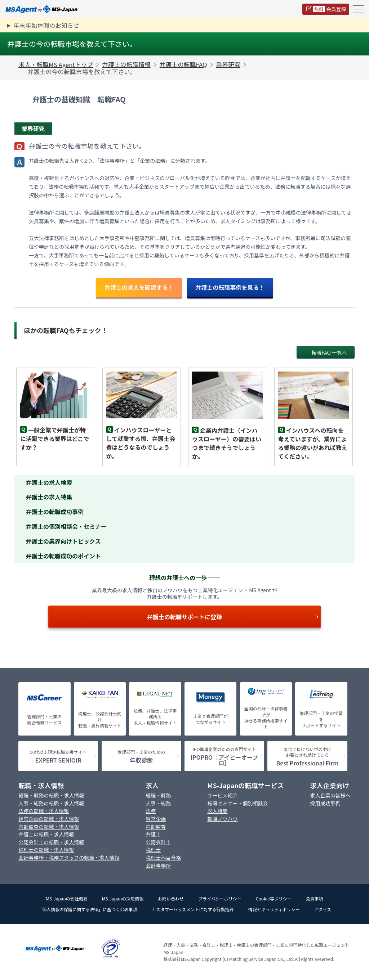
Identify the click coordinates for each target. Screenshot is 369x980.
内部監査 (156, 827)
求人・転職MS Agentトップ (56, 64)
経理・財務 (158, 795)
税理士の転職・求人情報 (46, 850)
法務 (151, 811)
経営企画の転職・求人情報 (49, 819)
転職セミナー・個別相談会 (238, 803)
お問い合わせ (171, 898)
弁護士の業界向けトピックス (63, 541)
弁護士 (153, 834)
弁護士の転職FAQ (183, 64)
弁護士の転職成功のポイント (63, 556)
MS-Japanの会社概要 (66, 898)
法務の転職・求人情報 (44, 811)
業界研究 (228, 64)
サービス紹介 (223, 795)
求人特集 (218, 811)
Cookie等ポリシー (274, 898)
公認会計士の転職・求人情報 (51, 842)
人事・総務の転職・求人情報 (51, 803)
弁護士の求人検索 (49, 482)
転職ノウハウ (223, 819)
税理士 (153, 850)
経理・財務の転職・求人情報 (51, 795)
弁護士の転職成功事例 (55, 512)
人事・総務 (158, 803)
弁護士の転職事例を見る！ (230, 287)
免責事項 (315, 898)
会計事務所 (158, 866)
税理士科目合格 (163, 858)
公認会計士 (158, 842)
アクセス (323, 909)
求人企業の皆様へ (330, 795)
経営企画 (156, 819)
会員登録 (329, 9)
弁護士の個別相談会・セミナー (66, 526)
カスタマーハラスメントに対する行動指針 (193, 909)
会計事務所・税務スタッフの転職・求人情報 (69, 858)
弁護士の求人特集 (49, 497)
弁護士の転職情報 (126, 64)
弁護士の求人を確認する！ (139, 287)
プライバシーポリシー (220, 898)
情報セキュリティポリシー (274, 909)
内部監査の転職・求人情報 (49, 827)
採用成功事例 (325, 803)
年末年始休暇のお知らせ (46, 25)
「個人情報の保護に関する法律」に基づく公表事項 (88, 909)
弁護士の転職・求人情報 (46, 834)
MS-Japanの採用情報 (123, 898)
